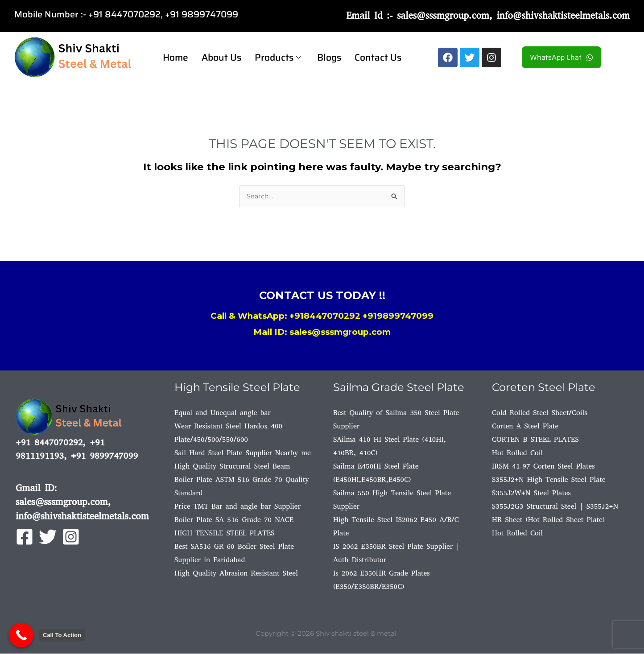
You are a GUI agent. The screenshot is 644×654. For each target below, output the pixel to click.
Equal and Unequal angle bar (223, 413)
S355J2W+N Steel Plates (531, 493)
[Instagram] (71, 537)
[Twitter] (48, 537)
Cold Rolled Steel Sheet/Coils (540, 413)
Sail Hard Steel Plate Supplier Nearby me (243, 453)
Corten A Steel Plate (525, 426)
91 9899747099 (204, 14)
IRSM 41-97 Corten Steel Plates (543, 467)
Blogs (329, 57)
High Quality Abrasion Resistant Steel (236, 574)
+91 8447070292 (124, 14)
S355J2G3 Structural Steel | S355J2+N (555, 507)
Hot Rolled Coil (517, 453)
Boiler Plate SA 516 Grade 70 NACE (234, 520)
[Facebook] (25, 537)
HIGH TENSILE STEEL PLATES (225, 533)
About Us (221, 57)
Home (175, 57)
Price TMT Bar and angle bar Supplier (237, 507)
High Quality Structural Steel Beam (232, 467)
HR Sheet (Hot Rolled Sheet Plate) (548, 520)
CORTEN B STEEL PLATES (535, 440)
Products (278, 57)
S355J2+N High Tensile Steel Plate (549, 480)
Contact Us (378, 57)
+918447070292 (325, 316)
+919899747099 (398, 316)
